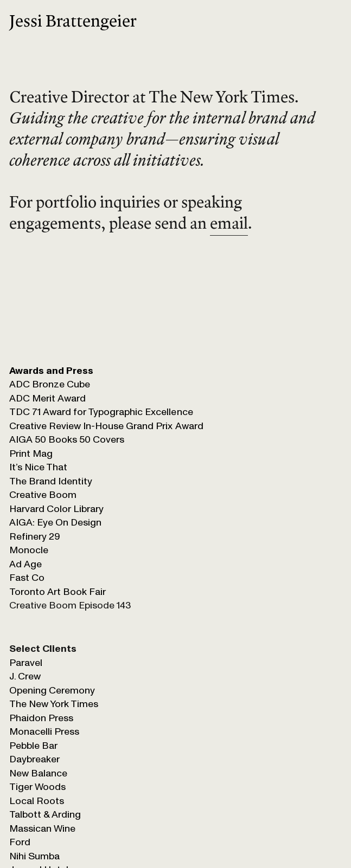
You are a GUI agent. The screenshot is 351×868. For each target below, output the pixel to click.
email (229, 223)
